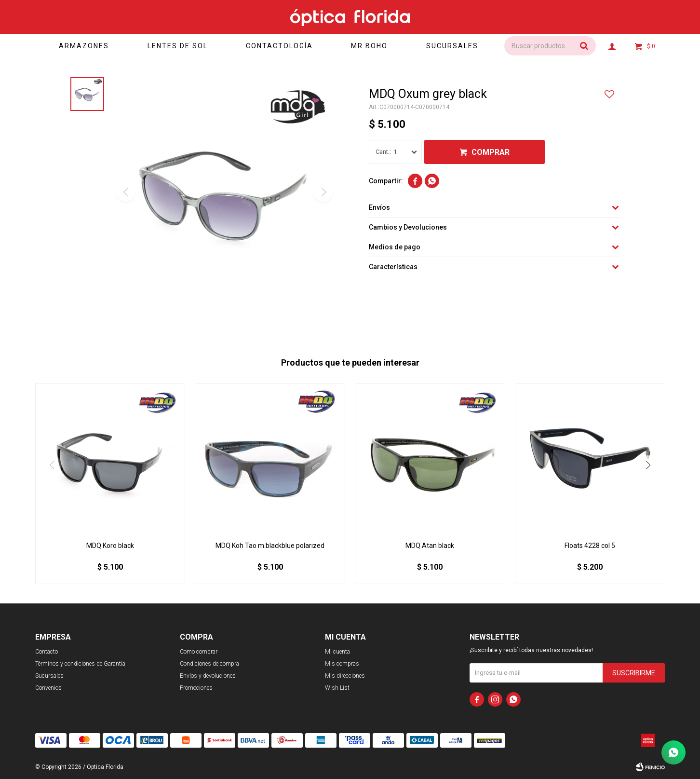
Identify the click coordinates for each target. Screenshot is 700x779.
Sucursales (452, 46)
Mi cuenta (337, 652)
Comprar (491, 152)
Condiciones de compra (209, 664)
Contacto (47, 652)
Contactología (279, 46)
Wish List (337, 688)
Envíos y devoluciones (208, 676)
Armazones (84, 46)
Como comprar (199, 652)
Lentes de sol (178, 46)
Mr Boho (369, 46)
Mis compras (342, 664)
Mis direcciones (345, 676)
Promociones (196, 688)
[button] (648, 465)
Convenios (48, 688)
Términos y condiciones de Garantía (80, 664)
